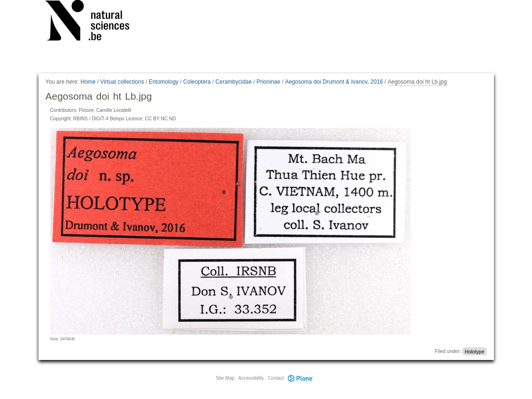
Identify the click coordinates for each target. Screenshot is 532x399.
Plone (301, 378)
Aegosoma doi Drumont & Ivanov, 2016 (334, 82)
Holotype (474, 351)
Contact (276, 378)
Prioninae (268, 82)
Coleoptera (197, 82)
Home (88, 82)
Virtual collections (122, 82)
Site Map (225, 378)
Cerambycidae (234, 82)
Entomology (164, 82)
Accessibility (251, 378)
